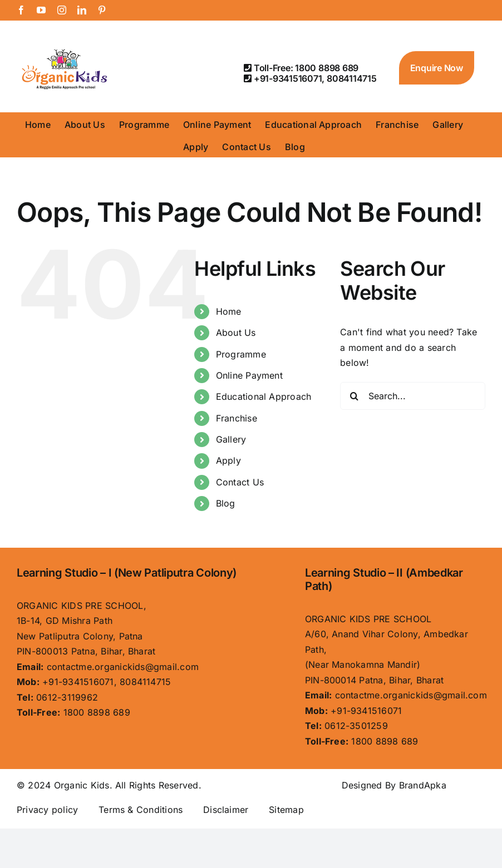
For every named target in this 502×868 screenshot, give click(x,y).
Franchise (237, 418)
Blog (226, 503)
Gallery (231, 439)
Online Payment (249, 375)
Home (229, 311)
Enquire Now (437, 68)
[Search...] (413, 396)
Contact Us (240, 482)
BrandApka (423, 785)
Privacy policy (47, 810)
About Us (236, 333)
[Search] (354, 396)
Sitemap (286, 810)
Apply (228, 460)
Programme (241, 354)
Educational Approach (264, 396)
